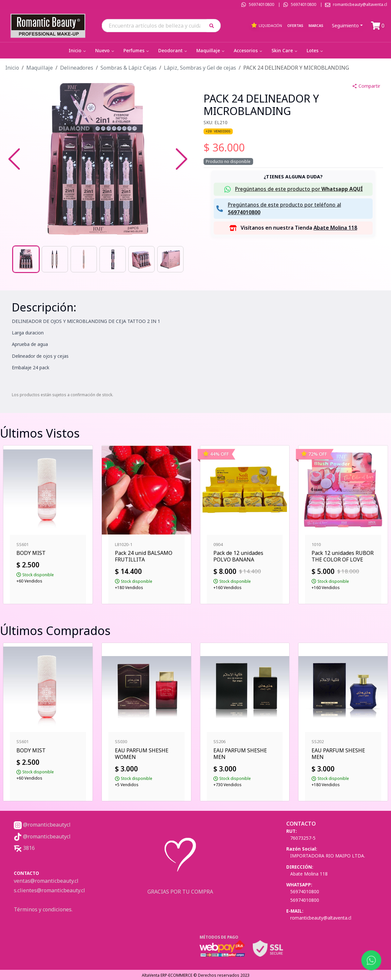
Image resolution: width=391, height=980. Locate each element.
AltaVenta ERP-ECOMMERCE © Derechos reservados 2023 (196, 975)
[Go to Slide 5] (141, 259)
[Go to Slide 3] (84, 259)
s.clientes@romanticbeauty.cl (49, 890)
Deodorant (173, 50)
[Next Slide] (182, 159)
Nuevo (105, 50)
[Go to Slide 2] (55, 259)
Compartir (366, 86)
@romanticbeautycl (42, 825)
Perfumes (137, 50)
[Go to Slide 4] (113, 259)
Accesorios (249, 50)
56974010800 (261, 4)
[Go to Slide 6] (170, 259)
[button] (214, 25)
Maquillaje (211, 50)
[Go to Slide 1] (26, 259)
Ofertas (295, 25)
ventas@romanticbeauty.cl (46, 881)
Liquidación (266, 25)
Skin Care (285, 50)
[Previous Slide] (14, 159)
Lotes (315, 50)
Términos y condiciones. (43, 909)
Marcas (316, 25)
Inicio (78, 50)
